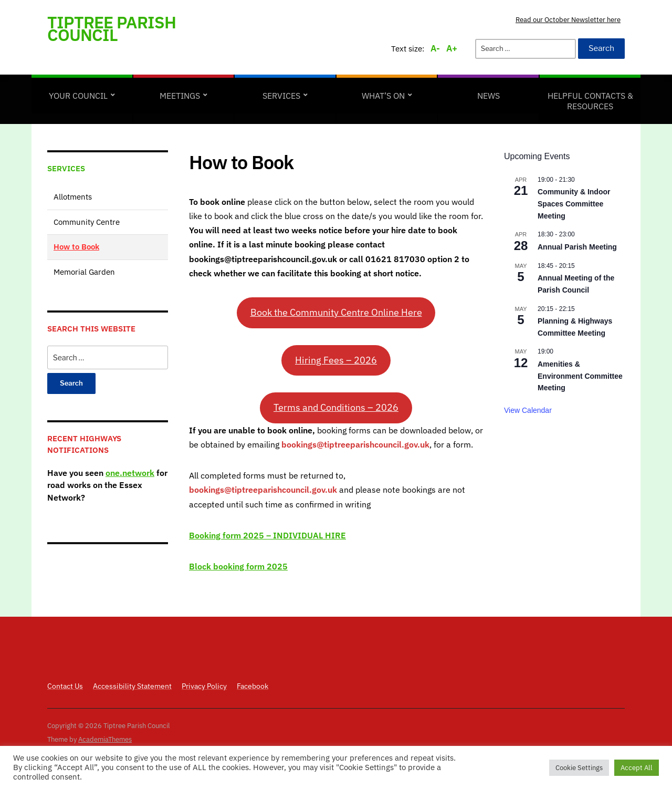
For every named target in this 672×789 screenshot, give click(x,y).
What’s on (383, 96)
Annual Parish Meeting (577, 247)
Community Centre (87, 222)
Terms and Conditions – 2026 (336, 407)
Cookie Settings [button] (579, 768)
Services (281, 96)
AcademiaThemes (105, 739)
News (489, 96)
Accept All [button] (637, 768)
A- (435, 48)
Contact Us (65, 686)
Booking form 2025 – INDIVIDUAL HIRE (267, 535)
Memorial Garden (84, 272)
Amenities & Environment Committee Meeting (580, 376)
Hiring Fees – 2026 (336, 360)
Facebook (253, 686)
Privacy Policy (204, 686)
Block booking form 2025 (238, 566)
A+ (452, 48)
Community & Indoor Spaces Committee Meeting (574, 204)
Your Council (78, 96)
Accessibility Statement (132, 686)
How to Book (76, 247)
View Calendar (528, 410)
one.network (130, 473)
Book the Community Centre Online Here (336, 312)
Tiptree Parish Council (112, 28)
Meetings (180, 96)
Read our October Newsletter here (568, 20)
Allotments (73, 197)
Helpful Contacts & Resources (590, 101)
